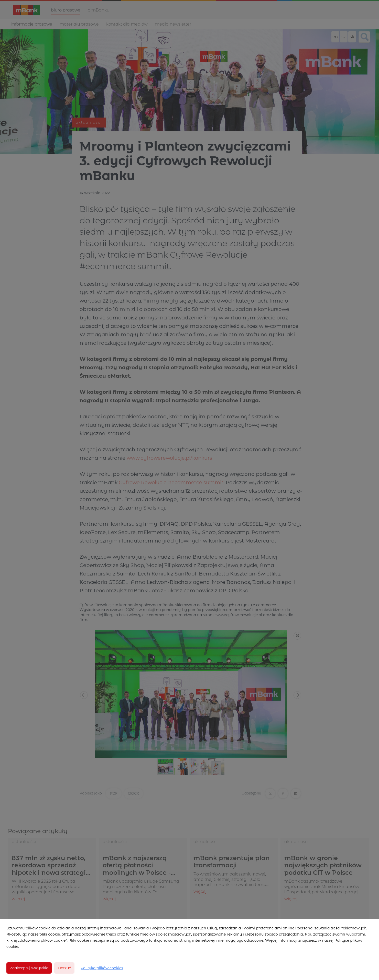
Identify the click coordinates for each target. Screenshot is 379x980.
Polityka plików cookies (102, 968)
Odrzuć (64, 968)
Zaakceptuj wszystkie (29, 968)
